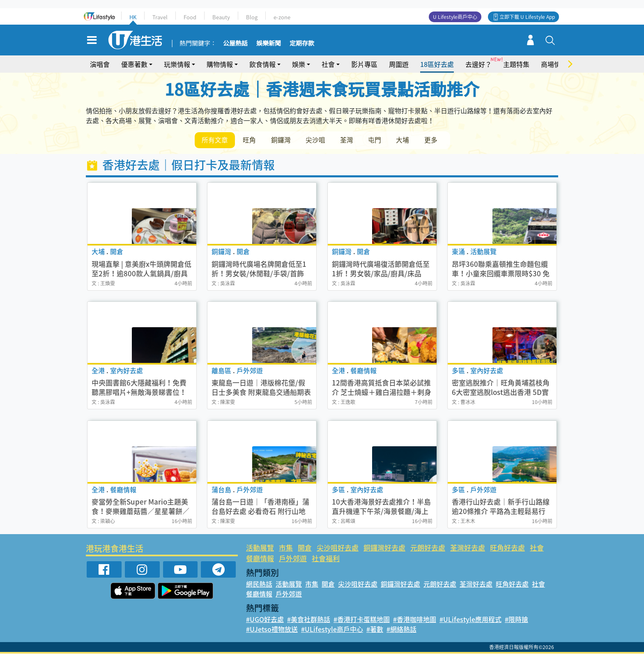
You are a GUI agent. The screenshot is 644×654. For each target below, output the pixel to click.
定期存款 (302, 44)
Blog (252, 17)
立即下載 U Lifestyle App (527, 17)
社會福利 (326, 558)
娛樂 (299, 64)
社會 (328, 64)
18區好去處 (437, 64)
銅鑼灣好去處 (384, 548)
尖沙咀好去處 (338, 548)
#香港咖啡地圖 (415, 620)
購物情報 (220, 64)
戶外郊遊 (293, 558)
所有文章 (215, 140)
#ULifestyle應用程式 (470, 620)
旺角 (251, 140)
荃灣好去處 (468, 548)
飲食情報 (262, 64)
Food (190, 17)
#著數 (375, 629)
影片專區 (364, 64)
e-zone (282, 17)
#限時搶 (516, 620)
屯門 (379, 140)
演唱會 (100, 64)
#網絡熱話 (401, 629)
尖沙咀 (318, 140)
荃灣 (350, 140)
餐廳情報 (260, 558)
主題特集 (516, 64)
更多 (436, 140)
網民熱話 (259, 584)
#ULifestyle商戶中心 (332, 629)
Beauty (221, 17)
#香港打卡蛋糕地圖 (362, 620)
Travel (160, 17)
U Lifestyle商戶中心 (455, 17)
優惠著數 (134, 64)
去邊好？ (478, 64)
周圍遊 (399, 64)
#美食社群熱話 (309, 620)
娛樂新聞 (269, 44)
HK (133, 17)
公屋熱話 (235, 44)
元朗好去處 (428, 548)
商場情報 (554, 64)
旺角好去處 (507, 548)
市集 (286, 548)
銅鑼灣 (283, 140)
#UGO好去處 (265, 620)
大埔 (407, 140)
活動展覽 (260, 548)
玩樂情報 (177, 64)
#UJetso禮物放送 (272, 629)
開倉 (305, 548)
